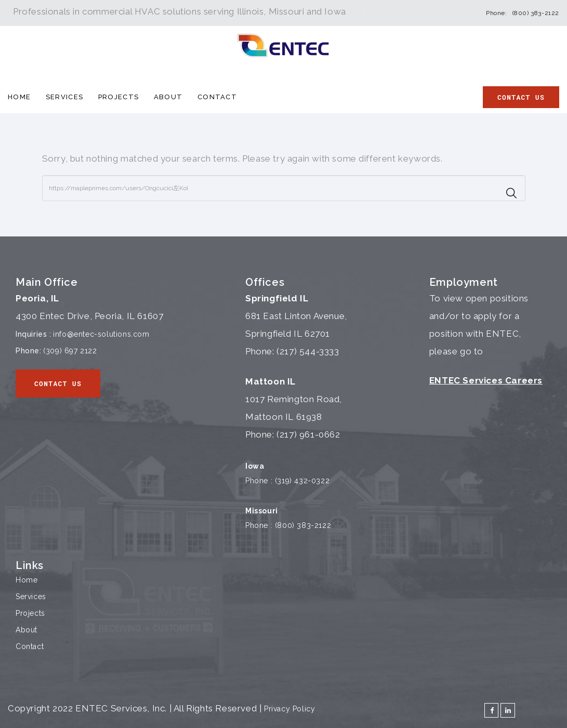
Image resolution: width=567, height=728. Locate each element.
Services (64, 97)
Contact (217, 97)
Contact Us (521, 97)
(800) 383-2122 (536, 13)
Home (19, 97)
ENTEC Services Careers (486, 380)
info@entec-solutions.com (101, 334)
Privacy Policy (289, 709)
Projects (118, 97)
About (168, 97)
